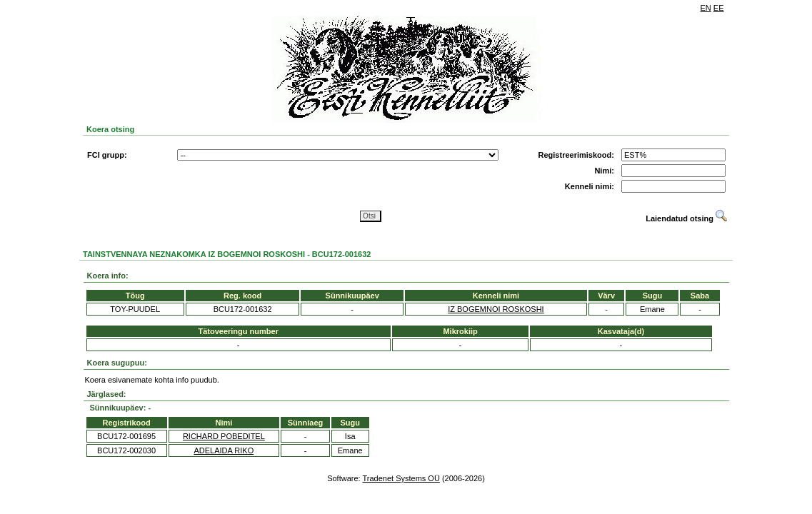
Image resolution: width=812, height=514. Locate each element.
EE (719, 8)
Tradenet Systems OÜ (401, 478)
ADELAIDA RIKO (224, 450)
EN (706, 8)
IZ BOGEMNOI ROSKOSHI (496, 309)
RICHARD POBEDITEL (224, 436)
